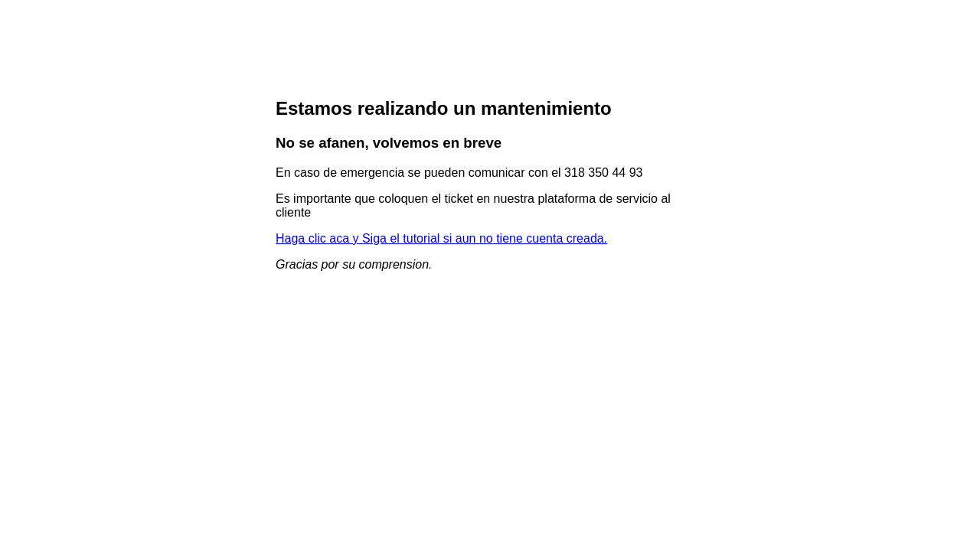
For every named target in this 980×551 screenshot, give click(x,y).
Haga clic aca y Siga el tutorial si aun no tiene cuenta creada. (441, 238)
